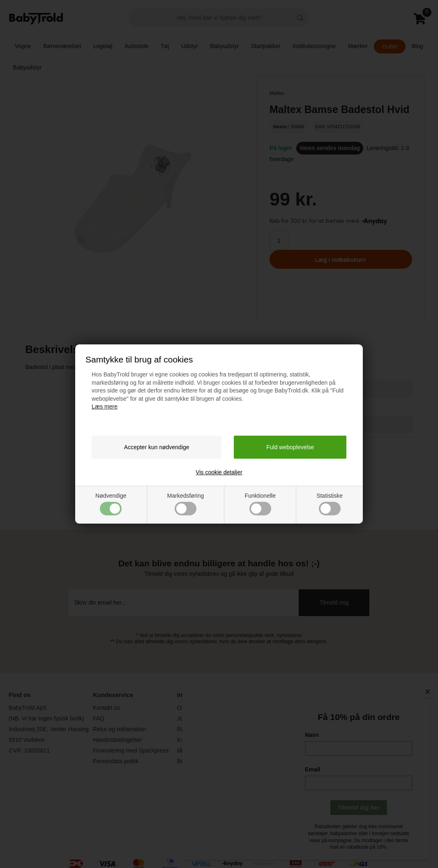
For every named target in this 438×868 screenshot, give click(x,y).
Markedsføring (186, 504)
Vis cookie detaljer (219, 472)
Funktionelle (260, 504)
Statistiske (330, 504)
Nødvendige (111, 504)
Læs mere (105, 406)
